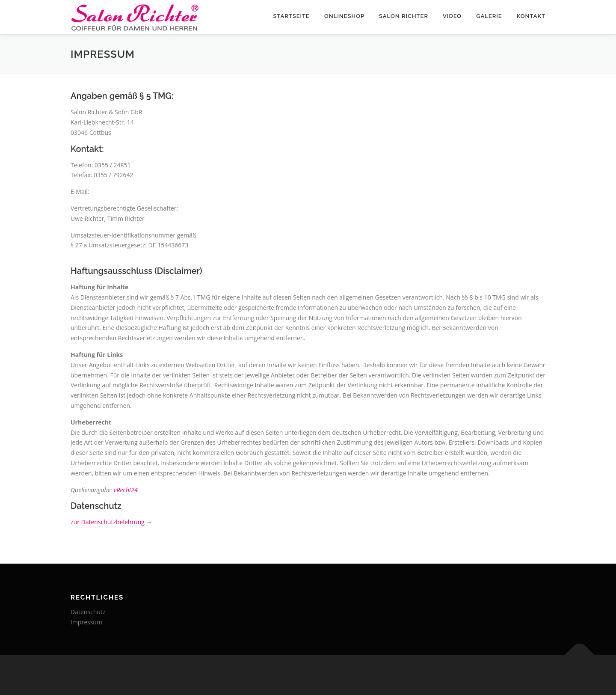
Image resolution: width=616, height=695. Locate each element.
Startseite (291, 16)
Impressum (86, 622)
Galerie (489, 16)
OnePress (378, 675)
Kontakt (531, 16)
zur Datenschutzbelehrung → (111, 522)
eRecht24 (126, 490)
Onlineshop (344, 16)
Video (452, 16)
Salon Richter (404, 16)
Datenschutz (88, 612)
